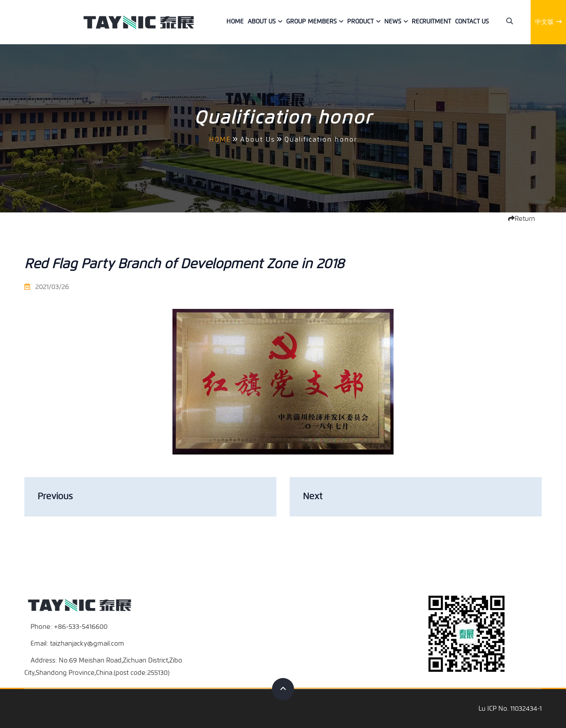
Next (313, 496)
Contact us (472, 21)
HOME (220, 139)
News (393, 21)
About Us (262, 21)
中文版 (548, 22)
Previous (55, 496)
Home (235, 21)
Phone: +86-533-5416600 (69, 627)
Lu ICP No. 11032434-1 (510, 709)
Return (522, 219)
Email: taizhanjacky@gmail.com (77, 643)
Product (360, 21)
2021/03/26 (47, 287)
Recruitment (431, 21)
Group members (311, 21)
